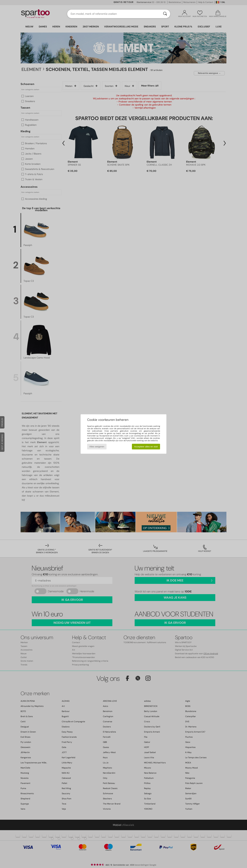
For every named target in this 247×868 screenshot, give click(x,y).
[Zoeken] (165, 14)
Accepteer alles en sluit (146, 447)
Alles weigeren (97, 447)
